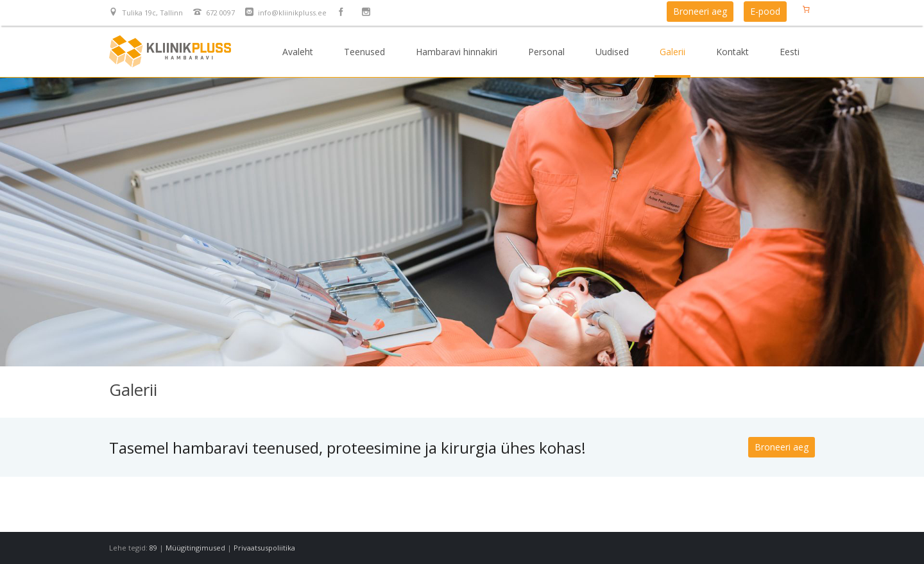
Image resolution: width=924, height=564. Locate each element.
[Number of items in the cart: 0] (806, 9)
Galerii (672, 52)
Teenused (364, 52)
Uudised (612, 52)
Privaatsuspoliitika (264, 548)
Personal (546, 52)
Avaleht (298, 52)
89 (153, 548)
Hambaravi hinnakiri (457, 52)
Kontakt (732, 52)
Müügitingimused (195, 548)
